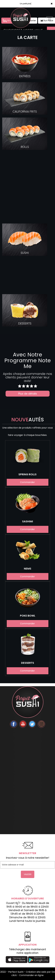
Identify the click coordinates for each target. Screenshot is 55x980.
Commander (27, 482)
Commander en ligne (31, 975)
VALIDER (28, 874)
